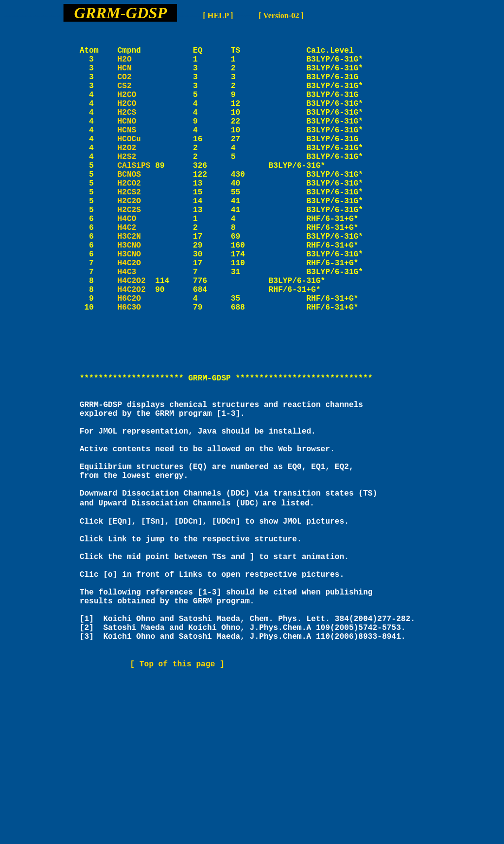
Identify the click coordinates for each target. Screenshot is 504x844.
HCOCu (136, 164)
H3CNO (136, 294)
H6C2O (136, 359)
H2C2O (136, 240)
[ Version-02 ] (282, 16)
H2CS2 (136, 229)
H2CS (136, 131)
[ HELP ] (218, 16)
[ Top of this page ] (177, 803)
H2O (136, 66)
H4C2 (136, 272)
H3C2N (136, 283)
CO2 (136, 88)
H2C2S (136, 250)
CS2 (136, 99)
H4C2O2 (131, 337)
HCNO (136, 142)
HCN (136, 77)
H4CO (136, 261)
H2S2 (136, 186)
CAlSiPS (134, 196)
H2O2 (136, 175)
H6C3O (136, 370)
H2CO (136, 110)
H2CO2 (136, 218)
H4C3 (136, 326)
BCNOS (136, 207)
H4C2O (136, 315)
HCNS (136, 153)
